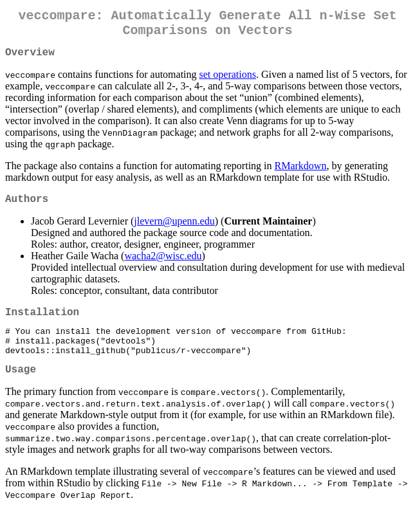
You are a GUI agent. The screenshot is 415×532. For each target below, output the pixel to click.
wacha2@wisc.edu (163, 266)
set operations (228, 82)
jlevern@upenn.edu (174, 231)
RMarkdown (301, 173)
